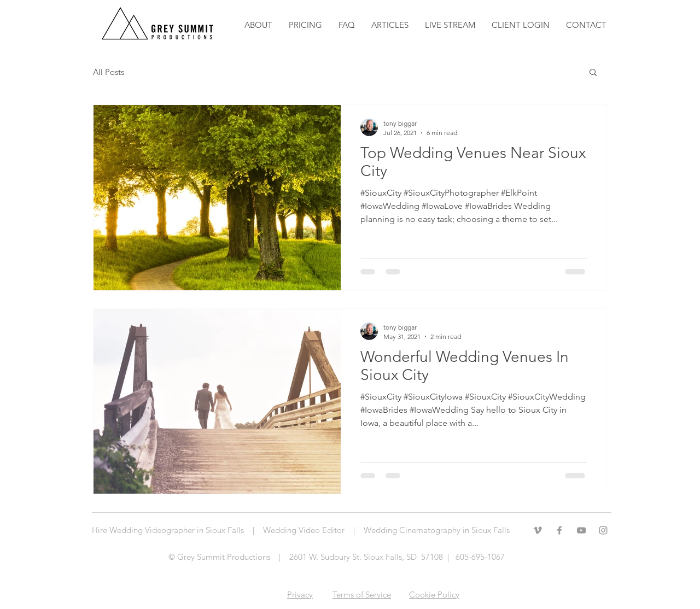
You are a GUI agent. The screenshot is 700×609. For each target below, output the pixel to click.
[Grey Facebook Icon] (559, 530)
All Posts (109, 72)
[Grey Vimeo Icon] (538, 530)
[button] (390, 25)
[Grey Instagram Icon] (603, 530)
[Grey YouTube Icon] (581, 530)
